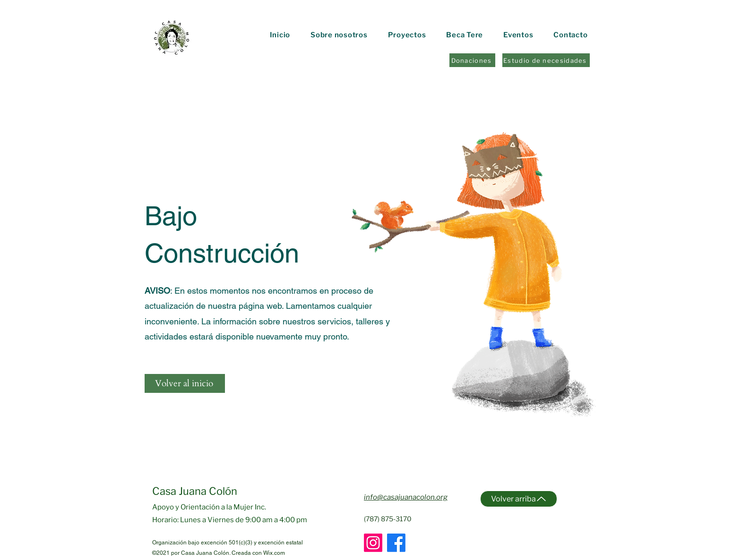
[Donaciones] (472, 60)
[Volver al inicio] (185, 383)
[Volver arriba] (519, 499)
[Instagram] (373, 543)
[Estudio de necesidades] (546, 60)
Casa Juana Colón (195, 491)
